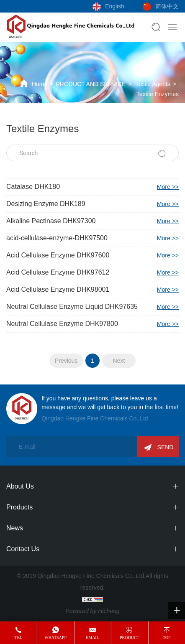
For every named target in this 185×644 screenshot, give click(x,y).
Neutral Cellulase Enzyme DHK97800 (92, 324)
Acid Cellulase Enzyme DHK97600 (92, 255)
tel (18, 638)
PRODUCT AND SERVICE (91, 84)
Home (40, 84)
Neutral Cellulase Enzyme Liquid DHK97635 (92, 307)
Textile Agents (152, 84)
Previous (66, 361)
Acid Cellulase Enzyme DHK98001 (92, 290)
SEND (166, 447)
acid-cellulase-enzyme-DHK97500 (92, 238)
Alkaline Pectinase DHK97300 (92, 221)
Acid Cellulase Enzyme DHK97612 (92, 272)
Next (119, 361)
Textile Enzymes (158, 94)
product (130, 638)
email (92, 638)
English (115, 6)
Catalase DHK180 (92, 187)
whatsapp (55, 638)
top (167, 638)
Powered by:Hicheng (92, 611)
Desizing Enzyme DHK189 (92, 204)
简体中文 (167, 6)
